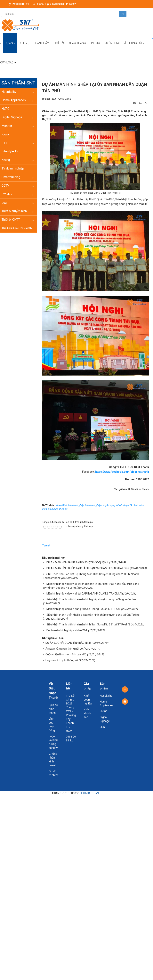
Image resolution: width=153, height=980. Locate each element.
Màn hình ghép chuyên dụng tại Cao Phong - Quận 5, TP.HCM (83, 609)
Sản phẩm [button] (44, 47)
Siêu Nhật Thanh (90, 793)
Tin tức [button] (95, 43)
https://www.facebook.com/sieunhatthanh (122, 472)
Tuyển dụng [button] (112, 43)
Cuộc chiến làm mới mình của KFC (66, 654)
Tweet (46, 545)
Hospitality (106, 696)
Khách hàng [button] (77, 43)
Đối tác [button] (60, 43)
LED (102, 727)
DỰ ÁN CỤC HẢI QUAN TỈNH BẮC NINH (68, 643)
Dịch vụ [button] (25, 47)
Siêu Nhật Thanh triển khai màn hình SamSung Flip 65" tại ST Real (87, 624)
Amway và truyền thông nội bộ (64, 649)
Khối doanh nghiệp (88, 700)
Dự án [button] (10, 47)
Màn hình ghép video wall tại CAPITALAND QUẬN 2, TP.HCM (83, 594)
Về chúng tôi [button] (134, 47)
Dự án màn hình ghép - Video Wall (67, 630)
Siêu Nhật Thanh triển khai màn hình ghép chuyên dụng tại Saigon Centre (91, 599)
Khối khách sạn (87, 713)
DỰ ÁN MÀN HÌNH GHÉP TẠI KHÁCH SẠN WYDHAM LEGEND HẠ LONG (88, 568)
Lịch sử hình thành (53, 709)
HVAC (103, 711)
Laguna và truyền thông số (62, 660)
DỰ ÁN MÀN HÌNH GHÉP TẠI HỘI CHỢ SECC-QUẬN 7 (77, 562)
